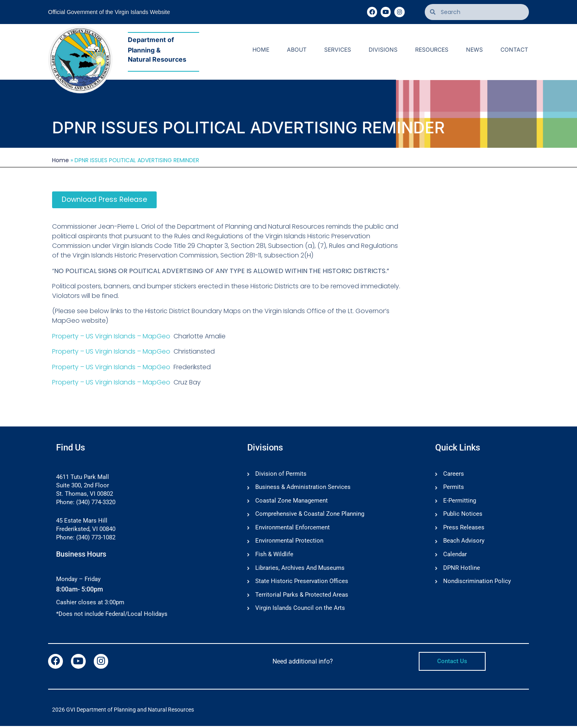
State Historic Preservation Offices (302, 583)
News (474, 49)
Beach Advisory (464, 543)
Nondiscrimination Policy (477, 583)
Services (338, 49)
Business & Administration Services (303, 488)
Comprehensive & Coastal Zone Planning (310, 515)
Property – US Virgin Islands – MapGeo (111, 337)
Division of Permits (281, 475)
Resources (432, 49)
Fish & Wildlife (274, 556)
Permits (454, 488)
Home (261, 49)
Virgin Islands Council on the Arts (300, 611)
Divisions (383, 49)
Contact (514, 49)
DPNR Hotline (462, 570)
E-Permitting (460, 502)
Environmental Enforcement (293, 529)
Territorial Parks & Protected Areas (302, 597)
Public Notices (463, 515)
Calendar (455, 556)
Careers (454, 475)
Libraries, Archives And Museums (300, 570)
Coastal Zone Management (292, 502)
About (297, 49)
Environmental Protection (289, 543)
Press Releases (464, 529)
